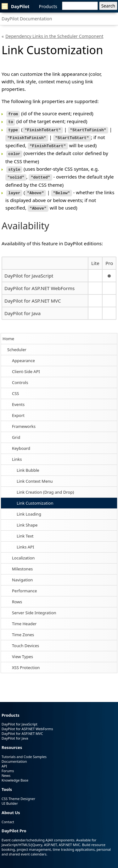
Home (8, 334)
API (4, 761)
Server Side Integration (34, 608)
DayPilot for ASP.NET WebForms (39, 283)
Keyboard (21, 444)
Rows (17, 597)
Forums (8, 766)
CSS (16, 389)
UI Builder (10, 799)
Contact (8, 817)
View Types (22, 652)
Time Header (24, 619)
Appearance (23, 356)
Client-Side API (26, 367)
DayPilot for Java (22, 309)
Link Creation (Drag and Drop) (45, 487)
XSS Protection (26, 663)
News (6, 771)
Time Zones (23, 630)
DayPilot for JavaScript (29, 271)
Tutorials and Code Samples (24, 752)
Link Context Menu (35, 476)
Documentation (14, 757)
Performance (24, 586)
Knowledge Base (15, 775)
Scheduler (17, 345)
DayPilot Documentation (27, 19)
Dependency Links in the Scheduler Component (54, 36)
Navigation (22, 575)
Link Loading (29, 509)
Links (17, 455)
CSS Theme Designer (18, 794)
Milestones (22, 564)
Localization (23, 553)
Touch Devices (25, 641)
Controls (20, 378)
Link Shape (27, 520)
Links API (25, 542)
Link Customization (35, 498)
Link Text (25, 531)
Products (48, 6)
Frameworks (24, 422)
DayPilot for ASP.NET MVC (33, 296)
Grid (16, 433)
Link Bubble (28, 465)
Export (18, 411)
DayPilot (16, 6)
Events (18, 400)
